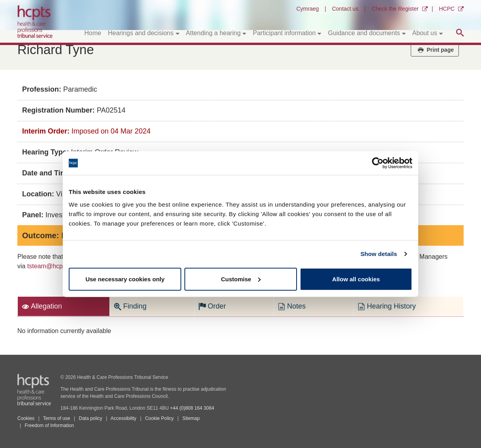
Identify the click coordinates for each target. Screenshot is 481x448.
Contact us (345, 9)
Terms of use (57, 418)
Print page (435, 50)
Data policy (90, 418)
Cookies (26, 418)
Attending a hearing (213, 33)
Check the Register (395, 9)
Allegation (42, 306)
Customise (241, 279)
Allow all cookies (356, 279)
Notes (292, 306)
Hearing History (387, 306)
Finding (130, 306)
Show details (379, 254)
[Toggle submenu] (178, 33)
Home (93, 33)
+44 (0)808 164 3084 (192, 408)
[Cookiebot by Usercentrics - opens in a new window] (378, 163)
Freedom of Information (49, 425)
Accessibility (123, 418)
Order (212, 306)
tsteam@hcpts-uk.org (57, 266)
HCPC (447, 9)
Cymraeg (307, 9)
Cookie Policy (159, 418)
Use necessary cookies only (125, 279)
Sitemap (191, 418)
